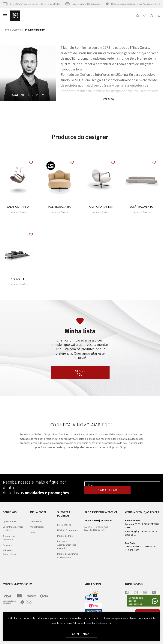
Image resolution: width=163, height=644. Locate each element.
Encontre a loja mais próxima (13, 529)
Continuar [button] (82, 634)
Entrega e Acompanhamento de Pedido (67, 545)
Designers (17, 30)
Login (33, 532)
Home (6, 30)
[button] (33, 161)
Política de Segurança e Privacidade (68, 556)
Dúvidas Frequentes (67, 530)
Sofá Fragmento (142, 207)
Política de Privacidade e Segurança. (92, 623)
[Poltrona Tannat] (101, 181)
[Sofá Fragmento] (142, 181)
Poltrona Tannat (101, 207)
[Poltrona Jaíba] (60, 181)
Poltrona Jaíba (60, 207)
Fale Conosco (64, 525)
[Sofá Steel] (19, 253)
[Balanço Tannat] (19, 181)
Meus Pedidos (37, 527)
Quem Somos (10, 521)
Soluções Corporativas (9, 552)
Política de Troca (65, 536)
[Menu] (5, 16)
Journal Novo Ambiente (9, 538)
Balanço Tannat (19, 207)
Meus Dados (36, 521)
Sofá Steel (19, 279)
